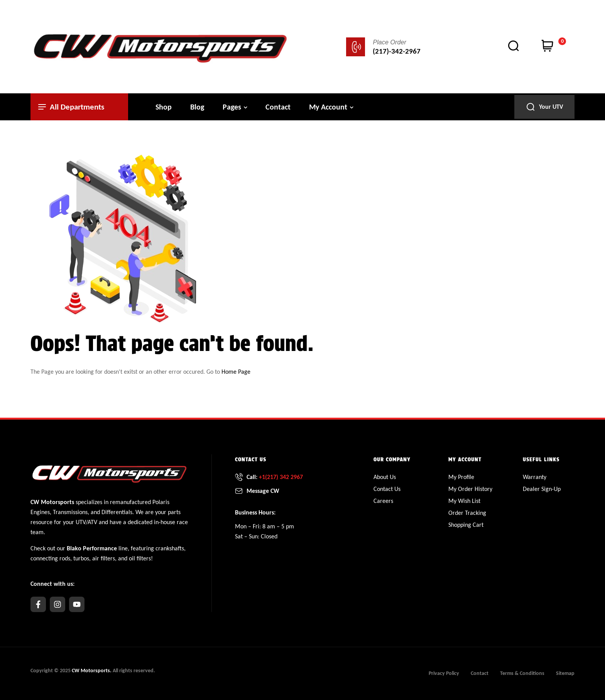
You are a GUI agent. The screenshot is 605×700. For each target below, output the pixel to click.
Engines (40, 512)
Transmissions (70, 512)
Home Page (236, 372)
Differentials (117, 512)
